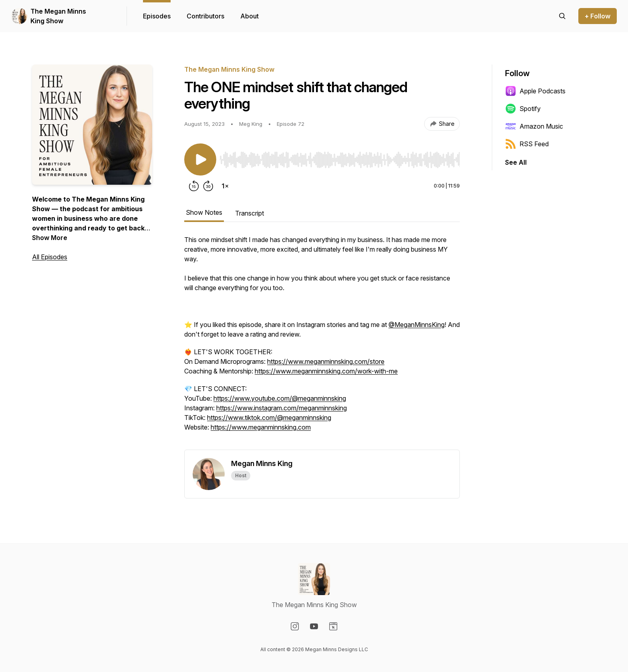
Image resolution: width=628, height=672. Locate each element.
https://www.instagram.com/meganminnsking (282, 408)
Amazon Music (534, 126)
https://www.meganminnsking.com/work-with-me (326, 371)
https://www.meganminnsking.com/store (326, 361)
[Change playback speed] (225, 186)
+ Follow (598, 16)
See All (516, 162)
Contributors (205, 16)
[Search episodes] (562, 16)
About (250, 16)
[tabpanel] (322, 342)
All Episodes (50, 257)
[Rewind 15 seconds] (194, 186)
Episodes (157, 16)
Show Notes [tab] (204, 212)
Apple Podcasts (535, 91)
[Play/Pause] (200, 159)
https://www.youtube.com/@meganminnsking (280, 398)
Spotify (523, 109)
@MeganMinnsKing (417, 325)
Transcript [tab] (250, 213)
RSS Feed (527, 144)
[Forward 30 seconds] (208, 186)
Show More (50, 238)
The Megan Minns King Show (58, 16)
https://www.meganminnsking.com (261, 427)
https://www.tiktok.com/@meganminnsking (269, 418)
